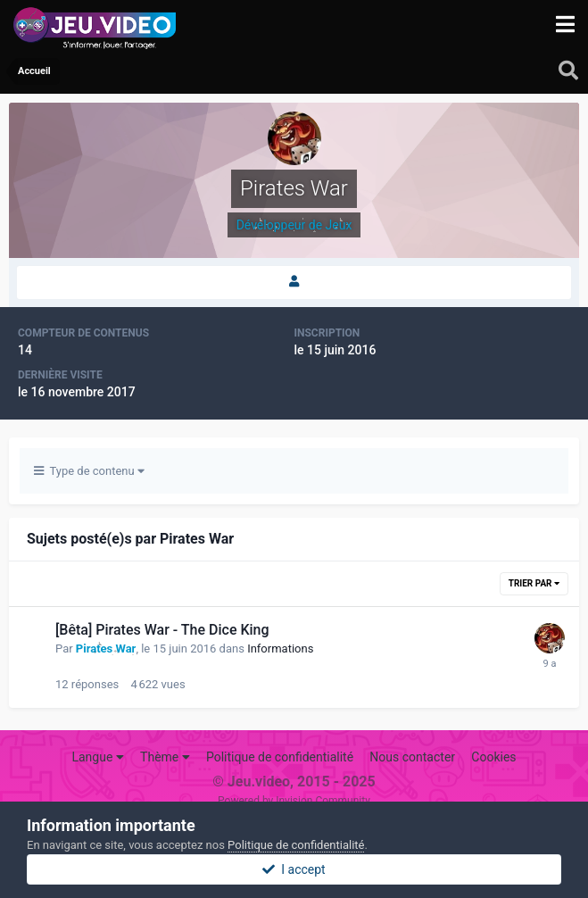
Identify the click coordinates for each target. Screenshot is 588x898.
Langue (97, 757)
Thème (165, 757)
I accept (294, 869)
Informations (280, 649)
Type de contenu (89, 471)
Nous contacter (412, 757)
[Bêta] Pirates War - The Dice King (162, 630)
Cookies (493, 757)
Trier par (534, 583)
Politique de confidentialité (280, 757)
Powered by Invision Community (294, 801)
